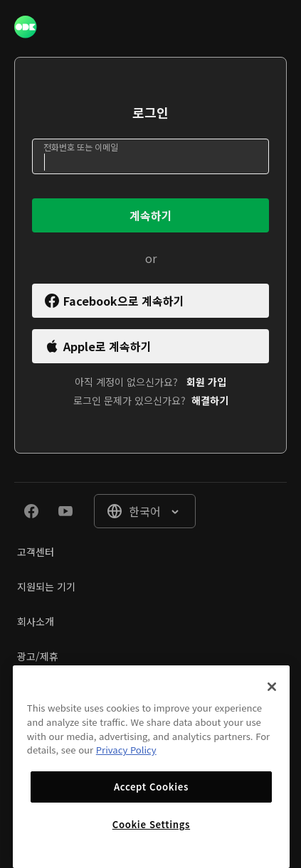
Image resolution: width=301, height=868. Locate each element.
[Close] (272, 687)
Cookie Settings (151, 824)
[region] (151, 767)
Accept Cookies (151, 787)
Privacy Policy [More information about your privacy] (126, 750)
